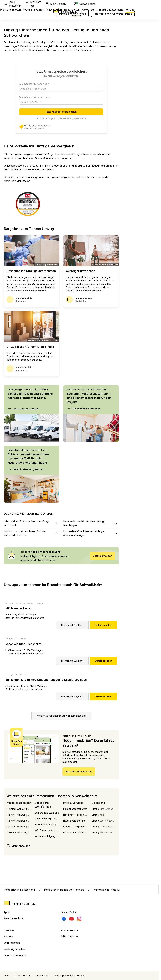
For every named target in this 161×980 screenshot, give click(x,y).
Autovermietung (35, 603)
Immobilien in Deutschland (20, 890)
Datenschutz (22, 976)
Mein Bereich (55, 4)
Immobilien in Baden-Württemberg (61, 890)
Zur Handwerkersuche (83, 409)
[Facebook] (64, 919)
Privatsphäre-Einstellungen (70, 976)
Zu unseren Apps (14, 918)
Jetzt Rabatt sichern (23, 409)
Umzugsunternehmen (16, 639)
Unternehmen (12, 943)
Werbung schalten (14, 949)
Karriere (8, 936)
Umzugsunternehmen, (16, 603)
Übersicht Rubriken (15, 955)
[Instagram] (79, 919)
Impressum (42, 976)
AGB (6, 976)
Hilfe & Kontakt (70, 936)
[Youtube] (71, 919)
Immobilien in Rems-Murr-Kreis (108, 890)
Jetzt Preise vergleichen (26, 469)
